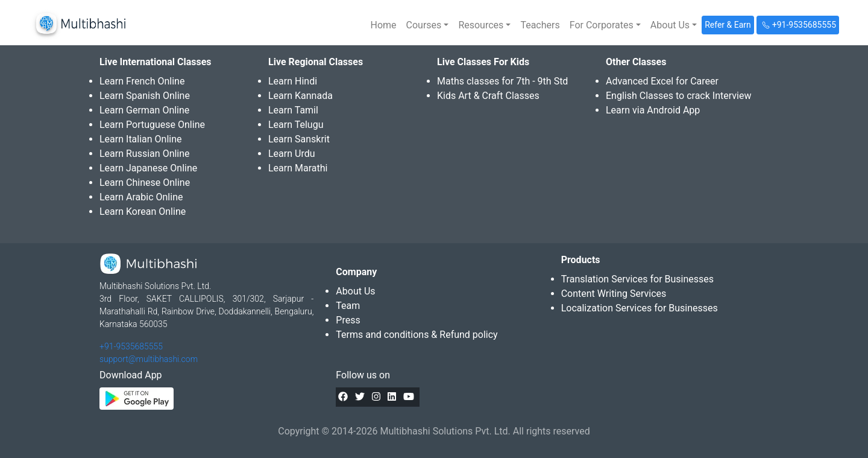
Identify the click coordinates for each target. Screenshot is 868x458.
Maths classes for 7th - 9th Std (502, 81)
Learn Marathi (298, 168)
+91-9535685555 (131, 346)
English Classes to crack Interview (678, 96)
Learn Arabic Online (141, 197)
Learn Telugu (296, 125)
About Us (355, 291)
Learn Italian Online (141, 139)
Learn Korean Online (143, 212)
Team (348, 306)
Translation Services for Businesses (637, 279)
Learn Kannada (300, 96)
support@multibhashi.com (149, 359)
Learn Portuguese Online (152, 125)
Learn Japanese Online (148, 168)
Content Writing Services (614, 294)
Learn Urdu (292, 154)
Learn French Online (142, 81)
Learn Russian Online (145, 154)
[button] (428, 25)
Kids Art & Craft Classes (488, 96)
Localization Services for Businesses (640, 308)
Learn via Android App (653, 110)
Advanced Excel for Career (662, 81)
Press (348, 320)
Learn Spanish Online (145, 96)
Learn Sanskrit (299, 139)
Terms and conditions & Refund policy (417, 335)
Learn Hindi (293, 81)
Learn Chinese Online (145, 183)
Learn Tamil (293, 110)
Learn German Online (144, 110)
